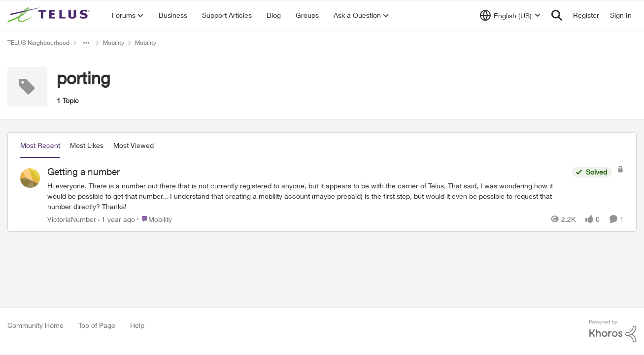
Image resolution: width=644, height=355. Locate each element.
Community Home (35, 325)
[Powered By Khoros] (613, 331)
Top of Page (97, 325)
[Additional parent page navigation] (86, 43)
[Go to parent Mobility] (154, 219)
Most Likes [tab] (87, 145)
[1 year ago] (117, 219)
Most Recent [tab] (40, 145)
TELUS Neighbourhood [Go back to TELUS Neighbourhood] (38, 43)
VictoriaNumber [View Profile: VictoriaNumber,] (72, 219)
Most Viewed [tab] (134, 145)
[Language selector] (510, 15)
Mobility (114, 43)
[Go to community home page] (50, 15)
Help (137, 325)
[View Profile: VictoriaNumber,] (30, 178)
